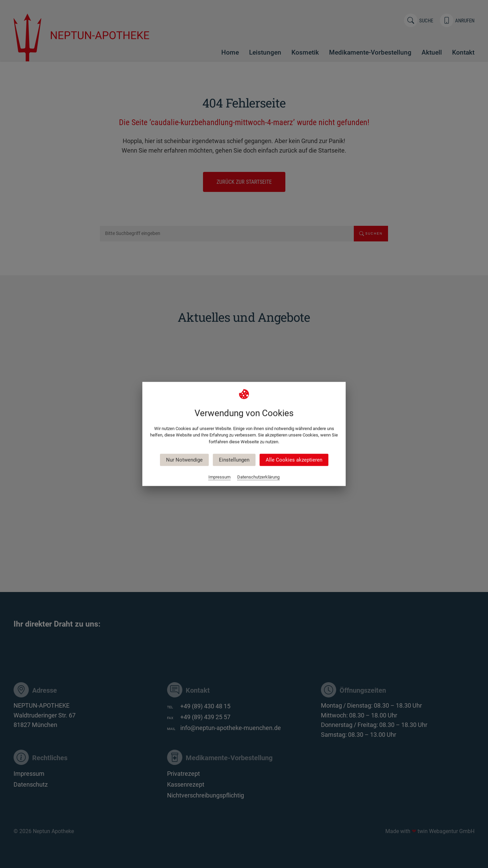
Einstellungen (234, 460)
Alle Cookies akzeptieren (294, 460)
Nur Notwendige (184, 460)
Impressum (219, 477)
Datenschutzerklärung (258, 477)
